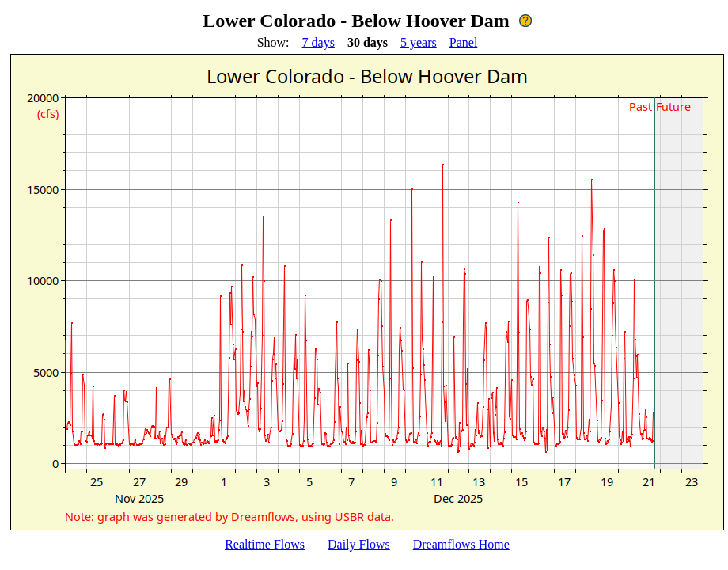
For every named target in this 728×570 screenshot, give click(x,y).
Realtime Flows (265, 544)
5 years (419, 42)
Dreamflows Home (461, 544)
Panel (464, 42)
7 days (318, 42)
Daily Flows (359, 544)
